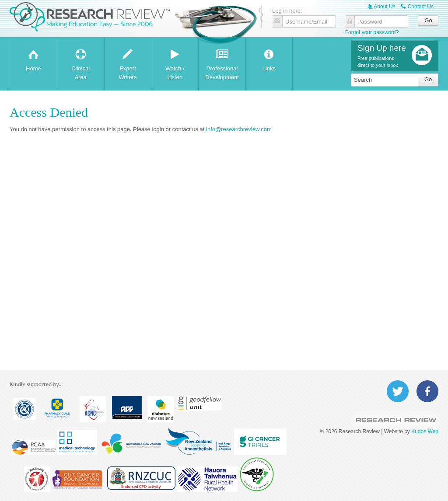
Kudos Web (425, 431)
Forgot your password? (372, 32)
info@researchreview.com (239, 129)
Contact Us (417, 7)
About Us (381, 7)
